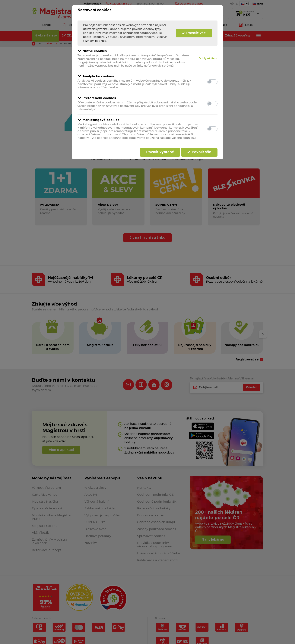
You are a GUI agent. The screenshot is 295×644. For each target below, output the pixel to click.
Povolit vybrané (160, 152)
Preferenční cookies (97, 98)
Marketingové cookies (98, 120)
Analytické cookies (96, 76)
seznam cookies (95, 41)
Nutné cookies (92, 51)
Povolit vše (194, 33)
